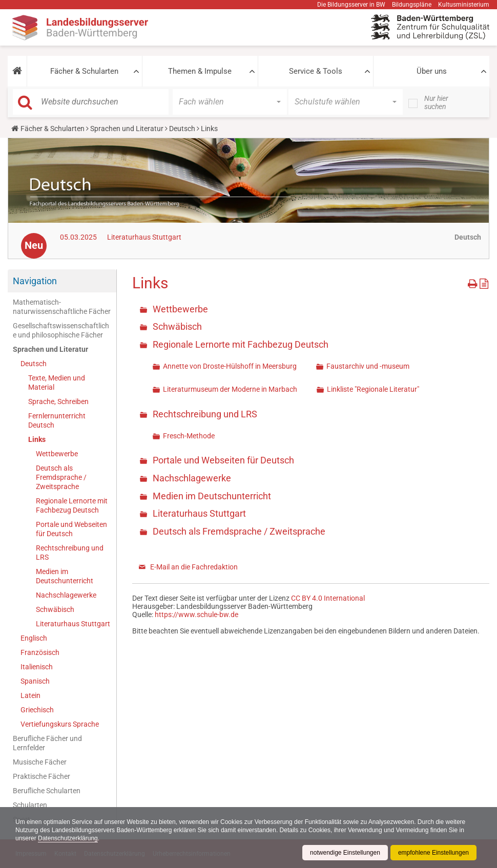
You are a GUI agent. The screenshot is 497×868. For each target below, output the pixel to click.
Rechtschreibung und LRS (70, 553)
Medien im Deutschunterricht (65, 576)
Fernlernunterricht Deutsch (57, 420)
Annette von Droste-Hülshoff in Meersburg (230, 366)
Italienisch (37, 667)
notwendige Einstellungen (345, 853)
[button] (17, 71)
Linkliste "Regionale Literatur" (373, 389)
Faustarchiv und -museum (368, 366)
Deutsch (182, 129)
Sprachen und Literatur (127, 129)
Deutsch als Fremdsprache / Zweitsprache (61, 477)
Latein (30, 695)
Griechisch (37, 710)
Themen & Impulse (200, 71)
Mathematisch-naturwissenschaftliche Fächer (62, 307)
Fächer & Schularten (84, 71)
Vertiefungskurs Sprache (60, 724)
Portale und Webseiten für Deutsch (71, 529)
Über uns (432, 71)
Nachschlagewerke (66, 595)
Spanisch (35, 681)
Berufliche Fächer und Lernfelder (47, 743)
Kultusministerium (464, 5)
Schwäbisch (55, 609)
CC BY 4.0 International (328, 598)
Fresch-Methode (189, 436)
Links (37, 439)
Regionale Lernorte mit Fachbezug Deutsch (72, 505)
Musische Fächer (40, 762)
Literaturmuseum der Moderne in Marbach (230, 389)
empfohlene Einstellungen (433, 853)
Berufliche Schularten (47, 791)
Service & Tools (316, 71)
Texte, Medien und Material (57, 383)
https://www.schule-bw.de (196, 615)
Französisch (40, 652)
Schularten (30, 805)
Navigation (35, 281)
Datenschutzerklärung (68, 838)
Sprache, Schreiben (58, 401)
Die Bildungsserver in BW (351, 5)
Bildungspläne (412, 5)
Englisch (34, 638)
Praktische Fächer (42, 776)
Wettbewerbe (57, 454)
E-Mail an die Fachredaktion (194, 567)
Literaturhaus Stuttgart (144, 237)
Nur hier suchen (436, 102)
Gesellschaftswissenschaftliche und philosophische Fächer (61, 330)
